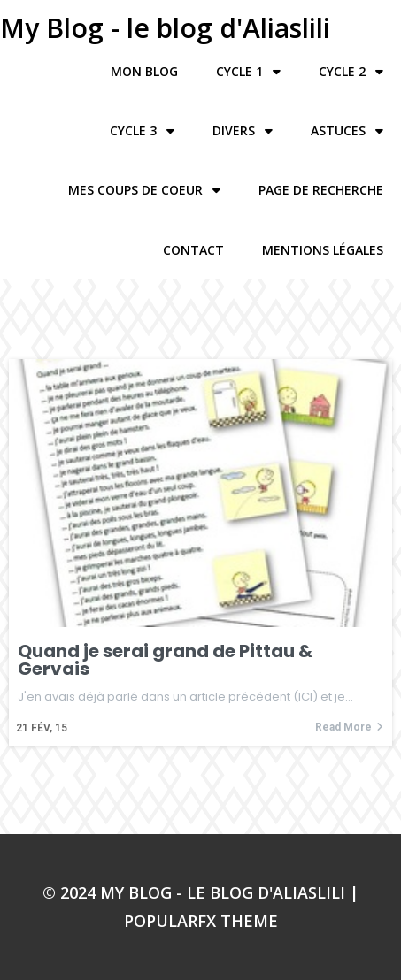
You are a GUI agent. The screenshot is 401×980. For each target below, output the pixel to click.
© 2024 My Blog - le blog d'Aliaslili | (200, 892)
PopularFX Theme (201, 921)
